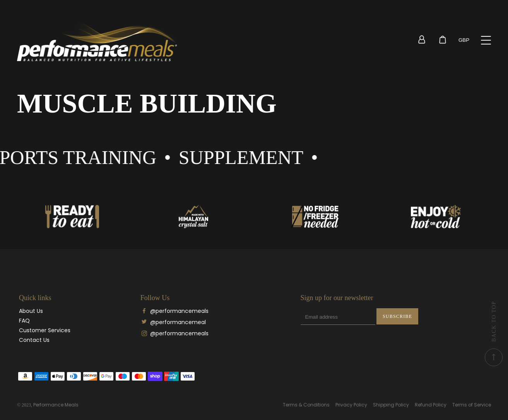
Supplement (251, 157)
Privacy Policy (351, 405)
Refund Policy (431, 405)
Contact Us (34, 340)
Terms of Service (472, 405)
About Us (31, 311)
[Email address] (338, 317)
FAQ (24, 321)
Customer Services (45, 330)
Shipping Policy (391, 405)
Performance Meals (56, 405)
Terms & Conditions (306, 405)
